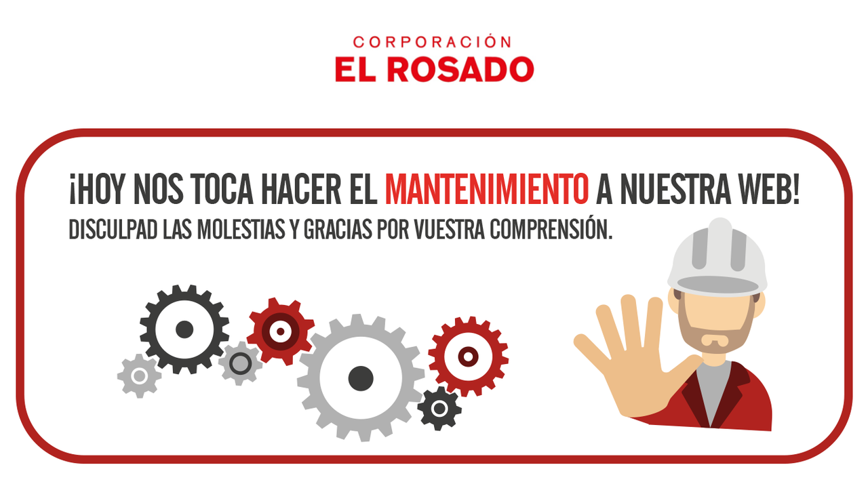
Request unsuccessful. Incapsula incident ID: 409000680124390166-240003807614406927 (434, 244)
